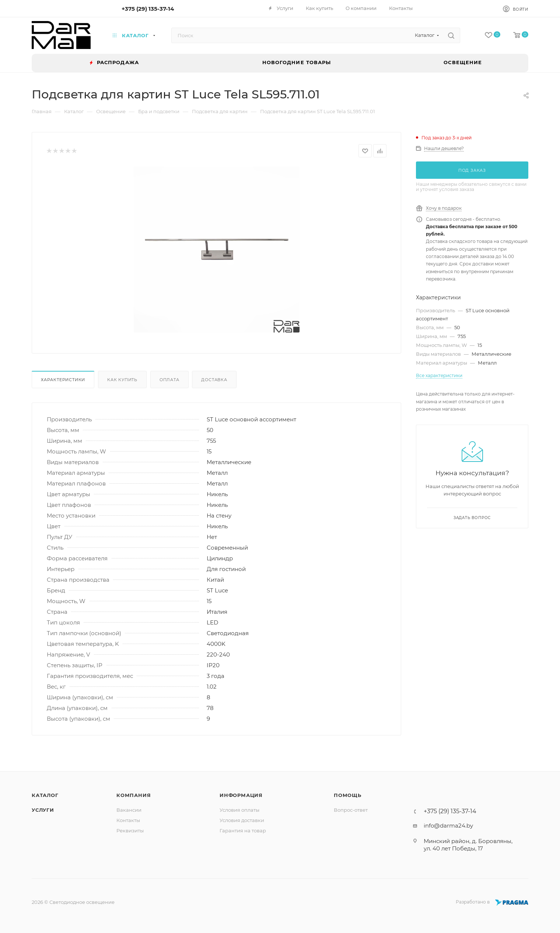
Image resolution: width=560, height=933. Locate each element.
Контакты (128, 820)
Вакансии (129, 810)
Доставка (214, 380)
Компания (134, 795)
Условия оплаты (239, 810)
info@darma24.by (448, 826)
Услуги (43, 810)
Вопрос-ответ (351, 810)
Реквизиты (130, 831)
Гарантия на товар (243, 831)
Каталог (45, 795)
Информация (241, 795)
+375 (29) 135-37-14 (148, 9)
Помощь (348, 795)
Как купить (122, 380)
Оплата (169, 380)
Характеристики (63, 380)
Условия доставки (242, 820)
